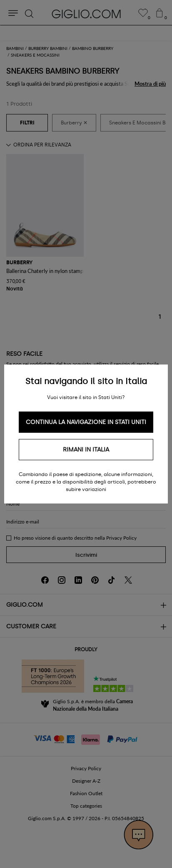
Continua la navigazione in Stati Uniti (86, 422)
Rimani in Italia (86, 450)
